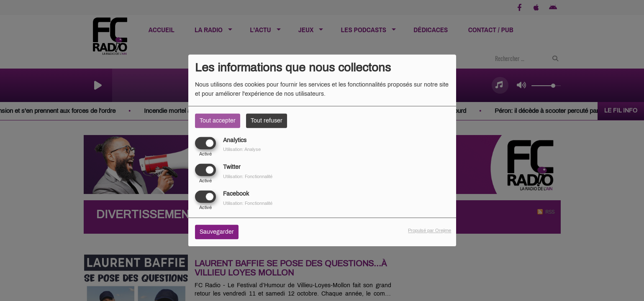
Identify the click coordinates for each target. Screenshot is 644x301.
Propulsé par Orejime (430, 231)
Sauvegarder (217, 232)
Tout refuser (267, 121)
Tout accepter (218, 121)
